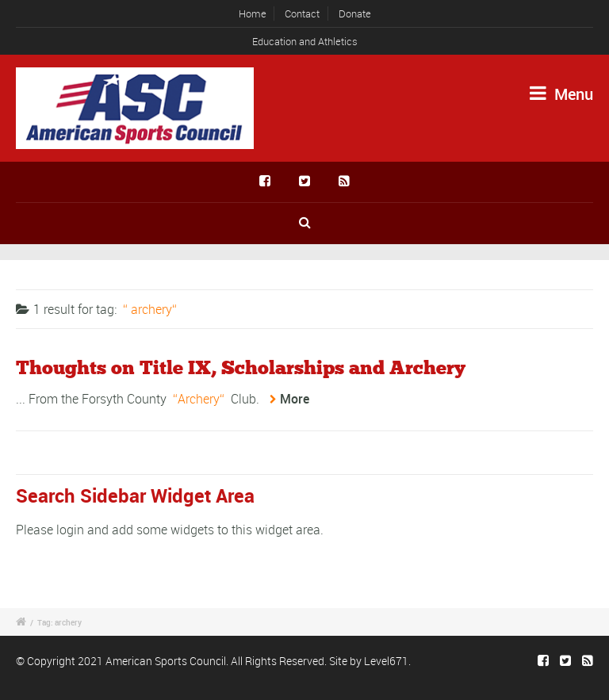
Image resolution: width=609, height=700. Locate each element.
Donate (355, 13)
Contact (302, 13)
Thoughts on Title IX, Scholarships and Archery (241, 369)
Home (253, 13)
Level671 (386, 661)
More (295, 399)
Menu (561, 94)
